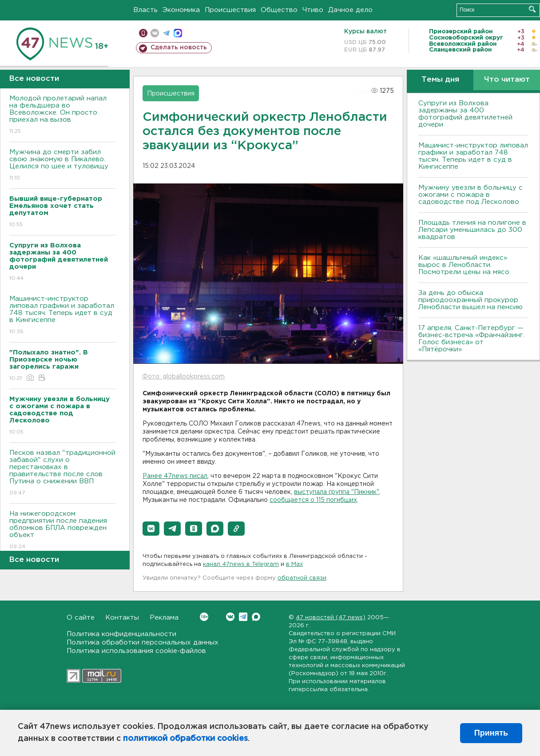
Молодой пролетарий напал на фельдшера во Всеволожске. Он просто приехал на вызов (62, 115)
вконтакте (155, 33)
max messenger (178, 33)
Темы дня (440, 80)
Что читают (507, 80)
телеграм (166, 33)
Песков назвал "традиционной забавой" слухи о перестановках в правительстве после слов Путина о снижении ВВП (62, 473)
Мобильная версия (143, 33)
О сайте (81, 618)
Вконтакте (204, 617)
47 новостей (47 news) (331, 618)
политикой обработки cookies (185, 739)
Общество (279, 10)
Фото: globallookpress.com (183, 377)
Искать (532, 9)
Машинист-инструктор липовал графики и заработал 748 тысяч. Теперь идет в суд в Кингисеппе (62, 316)
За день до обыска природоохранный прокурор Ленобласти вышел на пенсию (471, 300)
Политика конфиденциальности (121, 634)
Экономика (181, 10)
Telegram (243, 617)
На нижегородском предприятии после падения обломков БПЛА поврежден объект (62, 531)
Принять (491, 733)
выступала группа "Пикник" (337, 492)
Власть (145, 10)
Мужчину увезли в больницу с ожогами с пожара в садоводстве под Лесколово (471, 195)
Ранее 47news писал (175, 476)
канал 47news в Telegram (241, 564)
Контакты (122, 618)
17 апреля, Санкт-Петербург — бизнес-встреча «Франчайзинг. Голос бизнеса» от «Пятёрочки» (471, 339)
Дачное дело (350, 10)
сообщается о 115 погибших (313, 500)
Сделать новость (179, 48)
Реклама (164, 618)
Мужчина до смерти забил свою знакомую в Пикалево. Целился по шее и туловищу (62, 165)
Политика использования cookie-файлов (136, 651)
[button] (151, 529)
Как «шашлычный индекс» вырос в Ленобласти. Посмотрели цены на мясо (465, 265)
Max (256, 617)
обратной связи (302, 578)
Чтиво (313, 10)
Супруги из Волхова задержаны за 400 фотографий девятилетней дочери (465, 114)
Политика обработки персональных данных (143, 643)
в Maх (294, 564)
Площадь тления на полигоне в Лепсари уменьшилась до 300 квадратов (472, 230)
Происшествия (230, 10)
